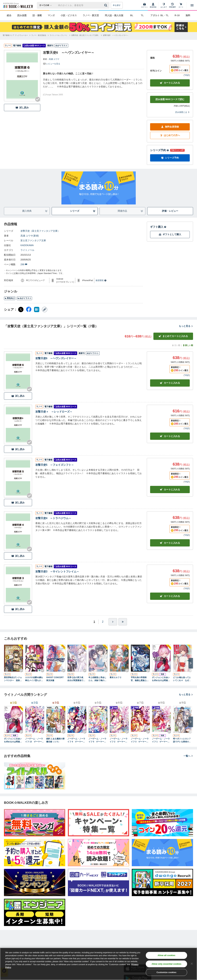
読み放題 (22, 15)
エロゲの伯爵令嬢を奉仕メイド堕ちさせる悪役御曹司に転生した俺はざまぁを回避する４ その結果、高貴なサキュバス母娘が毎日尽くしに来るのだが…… (34, 679)
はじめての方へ (170, 135)
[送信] (106, 5)
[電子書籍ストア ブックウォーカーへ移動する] (15, 35)
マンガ (51, 15)
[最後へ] (123, 622)
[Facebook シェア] (29, 309)
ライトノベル (27, 250)
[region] (98, 964)
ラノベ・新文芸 (91, 15)
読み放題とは (182, 112)
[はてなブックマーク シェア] (37, 309)
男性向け (10, 298)
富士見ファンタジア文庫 (33, 240)
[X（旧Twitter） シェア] (21, 309)
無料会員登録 (170, 127)
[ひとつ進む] (113, 622)
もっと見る (186, 326)
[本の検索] (46, 5)
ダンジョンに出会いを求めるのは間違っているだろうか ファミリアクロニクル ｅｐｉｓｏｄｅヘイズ (161, 679)
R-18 (177, 15)
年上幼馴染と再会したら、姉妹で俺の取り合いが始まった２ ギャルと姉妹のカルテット (98, 679)
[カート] (181, 5)
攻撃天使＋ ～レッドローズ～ (54, 412)
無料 (188, 15)
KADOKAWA (27, 245)
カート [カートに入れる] (170, 383)
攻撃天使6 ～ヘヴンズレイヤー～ (56, 358)
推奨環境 (101, 280)
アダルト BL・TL (160, 15)
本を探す (117, 5)
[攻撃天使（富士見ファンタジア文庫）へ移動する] (85, 35)
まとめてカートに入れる (173, 336)
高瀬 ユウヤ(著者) (30, 236)
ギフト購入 (158, 227)
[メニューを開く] (192, 5)
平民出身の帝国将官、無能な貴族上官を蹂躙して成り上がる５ (140, 679)
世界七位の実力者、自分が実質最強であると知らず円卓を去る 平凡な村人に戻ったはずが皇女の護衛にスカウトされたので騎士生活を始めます (76, 679)
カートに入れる (170, 83)
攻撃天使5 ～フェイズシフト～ (55, 465)
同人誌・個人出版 (114, 15)
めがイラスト (24, 298)
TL (142, 15)
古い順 (176, 345)
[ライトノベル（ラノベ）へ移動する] (59, 35)
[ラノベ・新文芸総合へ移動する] (39, 35)
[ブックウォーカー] (18, 5)
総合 (9, 15)
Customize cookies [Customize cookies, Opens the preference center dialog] (166, 972)
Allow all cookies (167, 955)
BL (132, 15)
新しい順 (188, 345)
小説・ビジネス (69, 15)
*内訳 (187, 75)
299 (24, 264)
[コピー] (45, 309)
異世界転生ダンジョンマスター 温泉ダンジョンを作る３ (13, 679)
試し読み (22, 108)
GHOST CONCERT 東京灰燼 (56, 679)
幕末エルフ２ (116, 677)
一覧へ (188, 756)
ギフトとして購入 (170, 234)
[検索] (106, 5)
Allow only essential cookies (166, 964)
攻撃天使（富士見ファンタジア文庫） (40, 231)
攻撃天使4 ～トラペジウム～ (53, 518)
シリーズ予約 (160, 150)
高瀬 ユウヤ (54, 59)
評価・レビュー (170, 211)
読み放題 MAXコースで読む (170, 99)
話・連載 (37, 15)
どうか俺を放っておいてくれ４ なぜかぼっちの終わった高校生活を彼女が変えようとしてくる (182, 679)
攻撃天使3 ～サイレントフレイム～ (57, 572)
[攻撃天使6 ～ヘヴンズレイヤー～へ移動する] (116, 35)
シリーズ (83, 211)
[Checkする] (38, 99)
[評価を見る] (52, 64)
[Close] (192, 964)
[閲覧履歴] (172, 5)
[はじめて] (164, 5)
